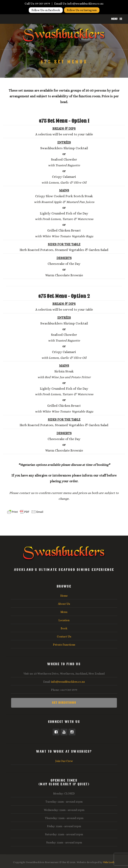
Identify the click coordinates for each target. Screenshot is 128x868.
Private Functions (64, 645)
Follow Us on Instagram (82, 10)
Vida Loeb (109, 862)
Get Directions (64, 703)
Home (64, 596)
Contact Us (64, 636)
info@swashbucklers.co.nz (68, 682)
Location (64, 620)
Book (64, 628)
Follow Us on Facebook (46, 10)
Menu (117, 19)
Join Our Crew (64, 761)
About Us (64, 604)
